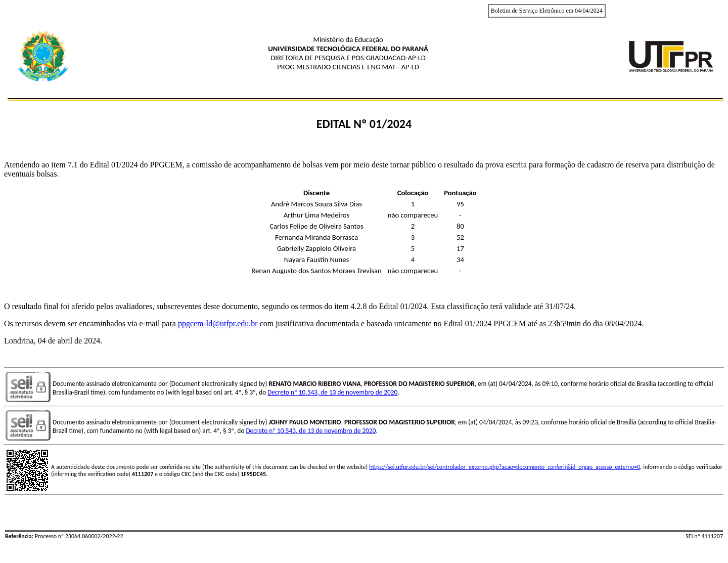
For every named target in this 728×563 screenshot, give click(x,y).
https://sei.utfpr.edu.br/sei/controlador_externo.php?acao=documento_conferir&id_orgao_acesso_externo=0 (505, 467)
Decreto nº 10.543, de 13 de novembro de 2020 (332, 392)
